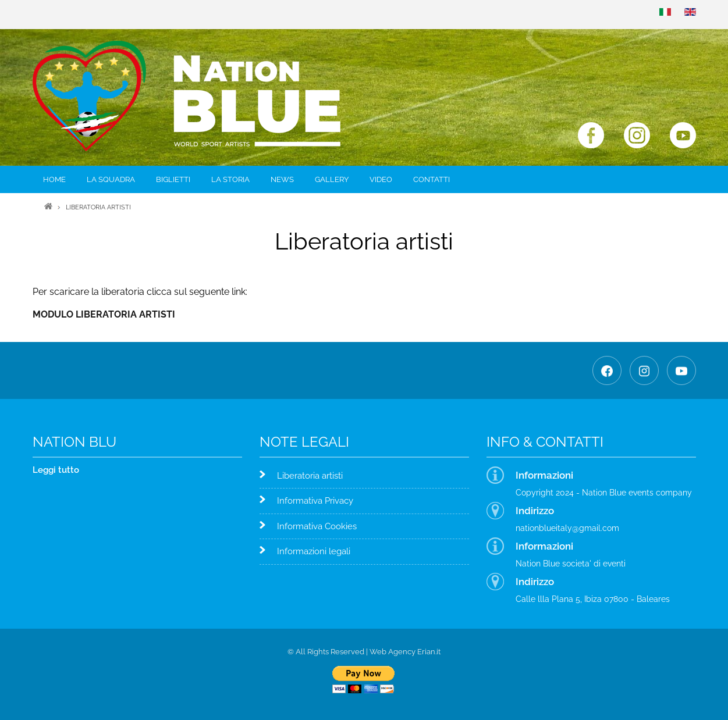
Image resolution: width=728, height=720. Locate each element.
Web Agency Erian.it (405, 652)
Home (54, 179)
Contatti (432, 179)
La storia (230, 179)
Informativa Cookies (317, 526)
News (282, 179)
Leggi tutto (56, 470)
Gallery (332, 179)
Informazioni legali (314, 551)
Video (381, 179)
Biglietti (173, 179)
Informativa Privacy (315, 501)
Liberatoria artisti (310, 476)
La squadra (111, 179)
